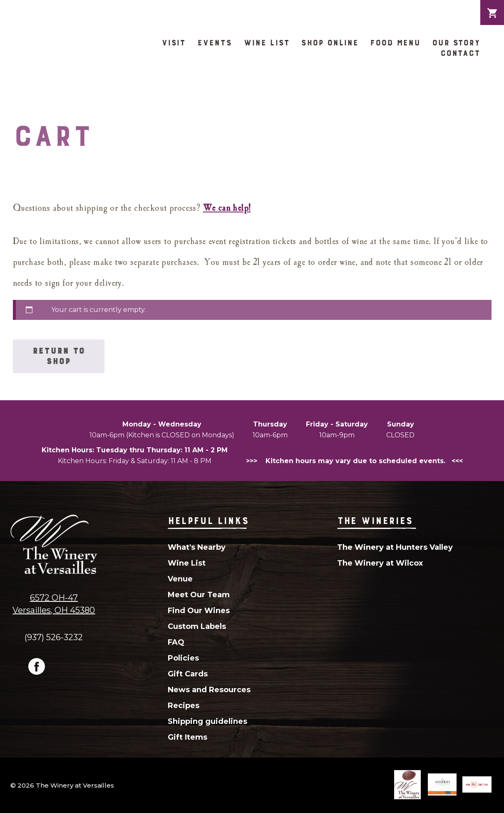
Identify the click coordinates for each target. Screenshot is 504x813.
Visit (174, 43)
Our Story (456, 43)
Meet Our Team (199, 595)
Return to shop (59, 356)
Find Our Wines (199, 611)
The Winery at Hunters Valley (395, 547)
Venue (180, 579)
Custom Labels (197, 626)
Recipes (184, 706)
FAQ (176, 642)
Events (214, 43)
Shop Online (330, 43)
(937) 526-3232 (54, 637)
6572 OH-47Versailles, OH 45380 (54, 604)
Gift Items (187, 737)
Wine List (267, 43)
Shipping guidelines (207, 721)
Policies (183, 658)
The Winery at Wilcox (380, 563)
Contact (460, 53)
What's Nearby (197, 547)
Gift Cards (188, 674)
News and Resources (209, 690)
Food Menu (395, 43)
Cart (492, 7)
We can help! (227, 208)
